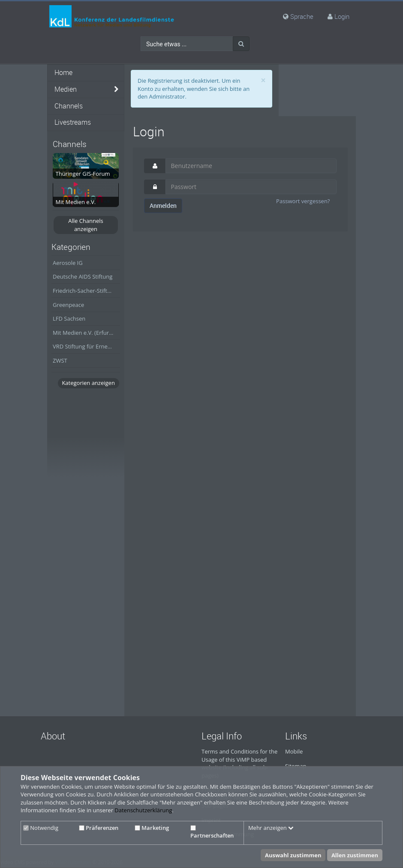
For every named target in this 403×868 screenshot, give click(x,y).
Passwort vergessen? (303, 201)
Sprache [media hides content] (298, 16)
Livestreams (73, 122)
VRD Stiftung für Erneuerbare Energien (86, 346)
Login (342, 16)
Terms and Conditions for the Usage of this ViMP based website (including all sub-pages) (239, 763)
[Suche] (241, 44)
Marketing (152, 828)
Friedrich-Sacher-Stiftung (85, 291)
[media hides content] (116, 90)
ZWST (60, 360)
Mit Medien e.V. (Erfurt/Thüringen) (86, 333)
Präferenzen (99, 828)
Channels (69, 106)
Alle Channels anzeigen (86, 225)
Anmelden (163, 206)
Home (63, 73)
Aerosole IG (68, 263)
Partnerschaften (212, 832)
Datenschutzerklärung (143, 810)
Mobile (294, 751)
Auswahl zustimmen (293, 855)
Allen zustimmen (355, 855)
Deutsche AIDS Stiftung (83, 276)
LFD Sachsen (69, 318)
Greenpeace (68, 305)
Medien (66, 89)
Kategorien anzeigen (88, 383)
